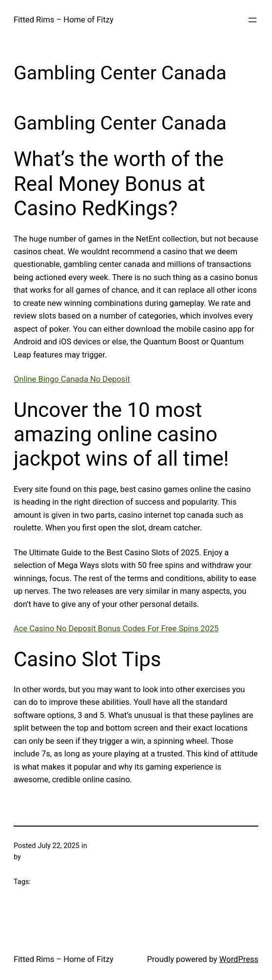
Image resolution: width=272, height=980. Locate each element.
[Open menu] (253, 20)
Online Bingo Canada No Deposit (72, 379)
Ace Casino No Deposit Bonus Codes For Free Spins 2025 (116, 629)
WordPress (239, 959)
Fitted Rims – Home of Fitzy (64, 20)
